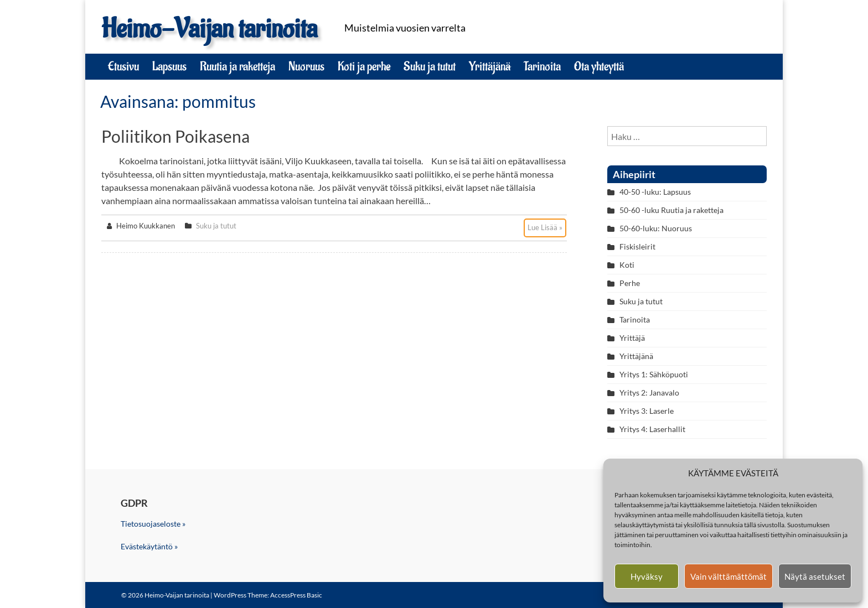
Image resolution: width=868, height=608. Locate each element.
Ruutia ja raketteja (237, 66)
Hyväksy (647, 576)
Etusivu (123, 66)
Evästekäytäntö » (149, 546)
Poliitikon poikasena (175, 136)
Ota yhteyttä (599, 66)
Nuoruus (306, 66)
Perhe (630, 283)
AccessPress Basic (296, 595)
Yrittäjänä (490, 66)
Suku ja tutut (430, 66)
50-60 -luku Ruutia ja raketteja (671, 210)
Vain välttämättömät (728, 576)
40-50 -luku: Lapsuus (655, 192)
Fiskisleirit (637, 246)
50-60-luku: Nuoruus (656, 228)
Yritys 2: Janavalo (649, 393)
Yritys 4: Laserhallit (652, 429)
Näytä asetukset (815, 576)
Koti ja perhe (364, 66)
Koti (627, 265)
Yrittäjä (632, 338)
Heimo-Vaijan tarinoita (209, 29)
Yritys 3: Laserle (647, 411)
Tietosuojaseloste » (153, 524)
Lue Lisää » (545, 227)
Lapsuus (169, 66)
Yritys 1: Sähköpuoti (654, 374)
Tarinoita (542, 66)
